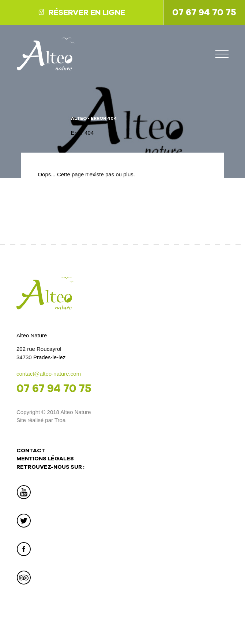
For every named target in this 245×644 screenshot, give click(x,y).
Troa (60, 420)
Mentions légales (45, 459)
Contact (31, 451)
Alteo (79, 118)
